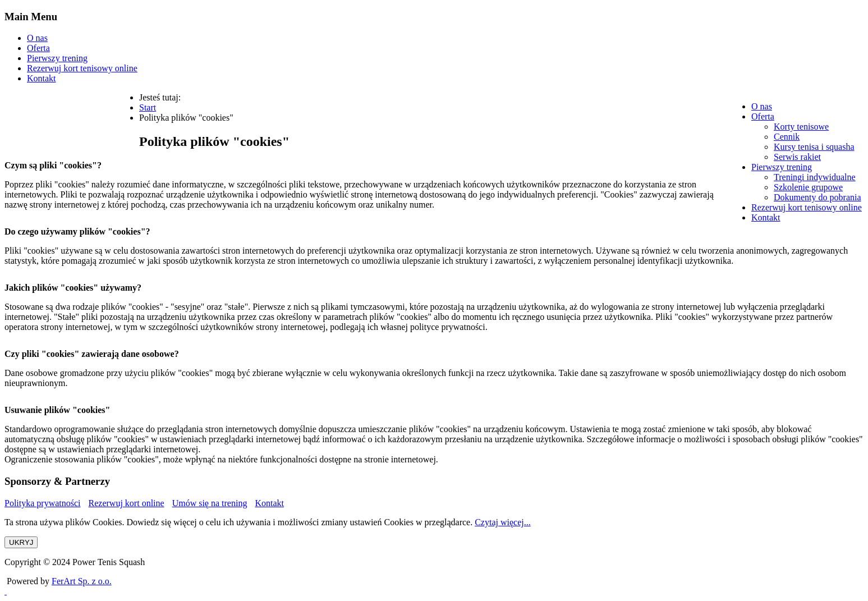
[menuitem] (762, 106)
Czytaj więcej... (503, 522)
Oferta (38, 48)
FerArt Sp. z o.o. (82, 581)
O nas (37, 38)
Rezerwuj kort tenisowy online (82, 68)
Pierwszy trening (57, 58)
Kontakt (42, 78)
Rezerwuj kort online (127, 503)
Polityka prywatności (43, 503)
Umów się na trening (210, 503)
